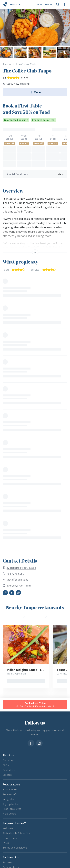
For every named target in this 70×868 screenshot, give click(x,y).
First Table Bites (12, 809)
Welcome (8, 828)
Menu (35, 92)
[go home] (5, 4)
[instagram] (39, 743)
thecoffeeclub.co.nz (17, 580)
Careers (7, 775)
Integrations (10, 799)
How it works (10, 789)
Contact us (9, 770)
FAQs (6, 765)
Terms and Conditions (15, 848)
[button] (15, 4)
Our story (8, 760)
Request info (10, 794)
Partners (8, 862)
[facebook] (31, 743)
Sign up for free (11, 804)
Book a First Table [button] (35, 704)
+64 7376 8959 (15, 574)
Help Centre (10, 814)
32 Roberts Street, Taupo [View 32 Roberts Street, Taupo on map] (21, 568)
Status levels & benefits (16, 833)
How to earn (10, 838)
